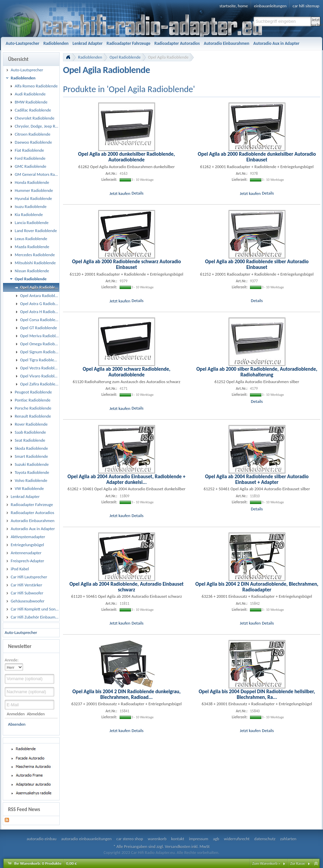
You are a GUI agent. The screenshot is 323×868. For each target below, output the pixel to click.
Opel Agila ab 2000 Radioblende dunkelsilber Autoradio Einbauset (257, 157)
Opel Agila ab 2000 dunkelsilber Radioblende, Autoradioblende (126, 157)
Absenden (17, 724)
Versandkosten (178, 846)
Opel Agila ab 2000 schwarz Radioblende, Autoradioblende (127, 372)
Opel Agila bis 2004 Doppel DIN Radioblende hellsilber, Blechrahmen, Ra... (257, 694)
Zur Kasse (298, 863)
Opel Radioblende (125, 57)
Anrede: (12, 660)
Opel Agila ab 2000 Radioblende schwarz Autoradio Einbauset (126, 264)
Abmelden (36, 714)
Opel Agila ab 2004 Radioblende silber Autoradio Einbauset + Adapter (257, 479)
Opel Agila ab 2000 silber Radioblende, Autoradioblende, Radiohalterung (257, 372)
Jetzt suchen (316, 22)
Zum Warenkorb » (266, 863)
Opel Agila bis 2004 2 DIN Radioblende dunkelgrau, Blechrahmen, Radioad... (126, 694)
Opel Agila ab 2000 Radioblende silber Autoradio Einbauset (257, 264)
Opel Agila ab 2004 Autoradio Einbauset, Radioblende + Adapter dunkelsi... (127, 479)
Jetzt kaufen (120, 193)
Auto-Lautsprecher (21, 632)
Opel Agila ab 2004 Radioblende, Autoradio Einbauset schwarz (126, 587)
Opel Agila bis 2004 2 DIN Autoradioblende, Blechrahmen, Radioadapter (257, 587)
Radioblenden (90, 57)
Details (138, 193)
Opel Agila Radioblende (168, 57)
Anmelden (16, 714)
